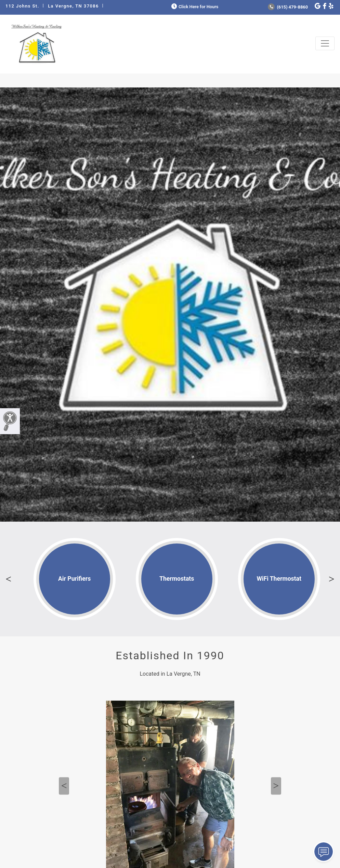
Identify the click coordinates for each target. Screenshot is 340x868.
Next (331, 579)
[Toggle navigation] (325, 43)
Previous (9, 579)
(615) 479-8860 (288, 7)
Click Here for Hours (194, 7)
